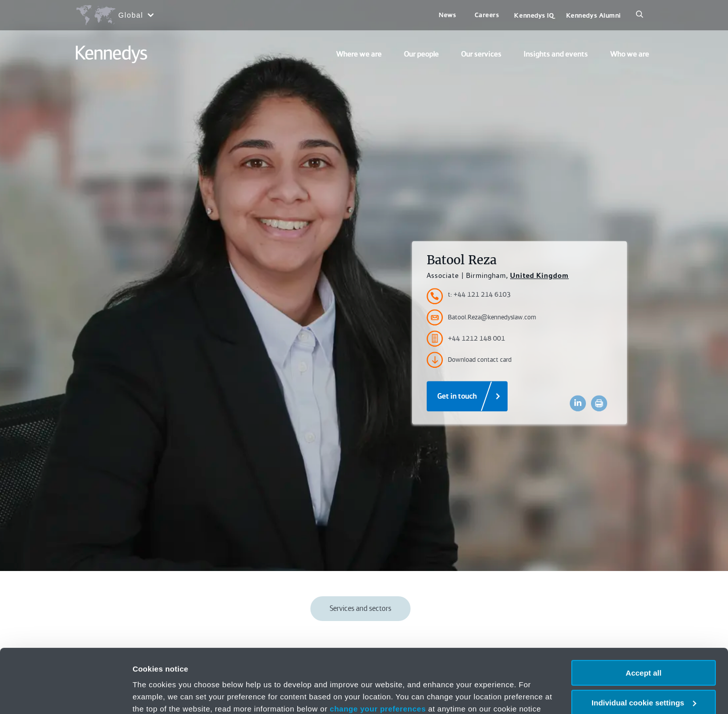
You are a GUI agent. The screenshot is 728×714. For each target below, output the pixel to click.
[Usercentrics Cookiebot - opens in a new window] (65, 694)
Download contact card (469, 360)
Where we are (359, 54)
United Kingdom (539, 275)
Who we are (630, 54)
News (447, 15)
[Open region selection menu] (115, 15)
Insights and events (556, 54)
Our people (421, 54)
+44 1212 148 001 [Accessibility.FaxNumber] (466, 339)
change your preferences (378, 654)
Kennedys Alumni (594, 15)
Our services (481, 54)
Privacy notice (262, 666)
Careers (487, 15)
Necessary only (644, 677)
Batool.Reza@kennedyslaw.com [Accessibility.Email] (481, 317)
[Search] (640, 15)
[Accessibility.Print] (599, 403)
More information (164, 694)
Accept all (644, 618)
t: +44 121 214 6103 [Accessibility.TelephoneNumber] (479, 294)
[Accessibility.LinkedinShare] (578, 403)
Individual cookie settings (644, 648)
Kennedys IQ (534, 15)
